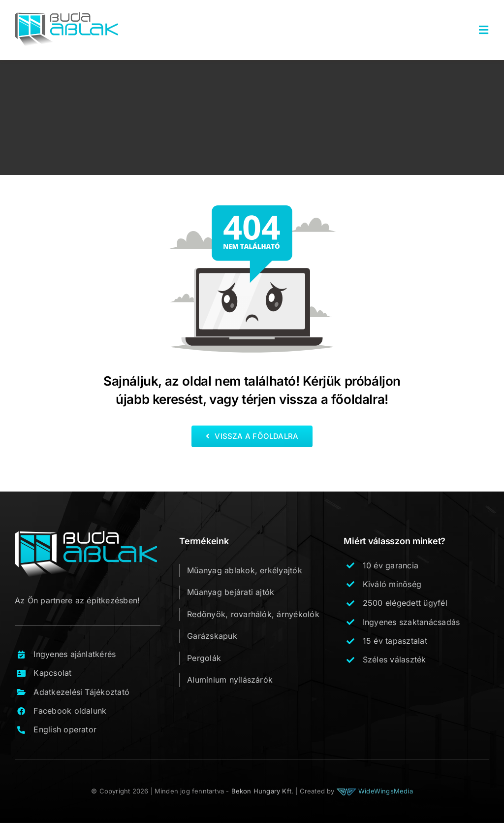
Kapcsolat (52, 673)
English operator (65, 729)
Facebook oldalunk (70, 711)
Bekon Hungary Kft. (263, 791)
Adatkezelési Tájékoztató (81, 692)
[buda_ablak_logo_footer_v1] (86, 535)
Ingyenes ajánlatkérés (75, 654)
